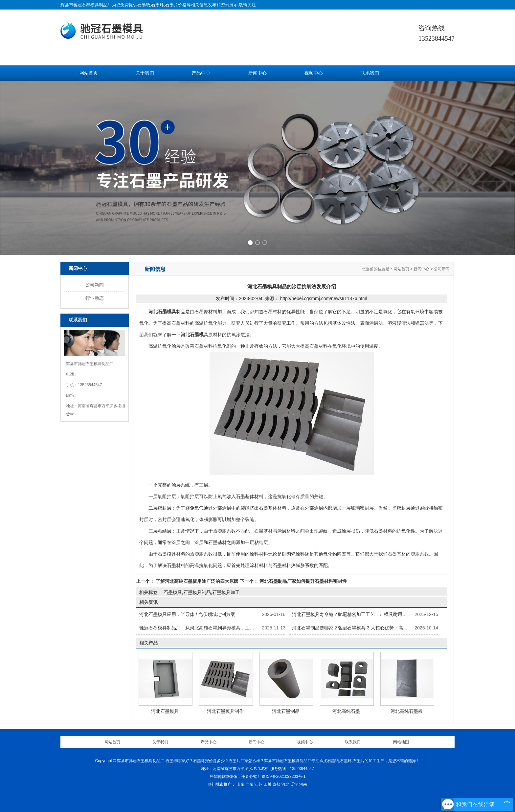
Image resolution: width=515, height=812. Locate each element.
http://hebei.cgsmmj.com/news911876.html (323, 298)
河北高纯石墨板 (407, 711)
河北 (285, 784)
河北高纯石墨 (346, 711)
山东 (240, 784)
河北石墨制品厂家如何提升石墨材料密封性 (302, 581)
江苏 (258, 784)
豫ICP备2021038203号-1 (284, 777)
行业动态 (95, 298)
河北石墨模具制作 (225, 711)
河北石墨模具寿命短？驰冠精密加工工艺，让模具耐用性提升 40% (359, 614)
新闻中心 (257, 73)
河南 (303, 784)
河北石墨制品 (286, 711)
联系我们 (370, 73)
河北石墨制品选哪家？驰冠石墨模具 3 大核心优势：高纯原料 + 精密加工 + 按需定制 (378, 628)
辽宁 (294, 784)
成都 (276, 784)
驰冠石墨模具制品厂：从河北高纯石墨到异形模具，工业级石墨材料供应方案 (217, 628)
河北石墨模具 (165, 711)
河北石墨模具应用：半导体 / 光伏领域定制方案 (187, 614)
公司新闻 (95, 285)
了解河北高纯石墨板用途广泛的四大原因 (197, 581)
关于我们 (145, 73)
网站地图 (401, 742)
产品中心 (201, 73)
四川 (267, 784)
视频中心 (314, 73)
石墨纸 (144, 5)
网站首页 (89, 73)
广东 (249, 784)
